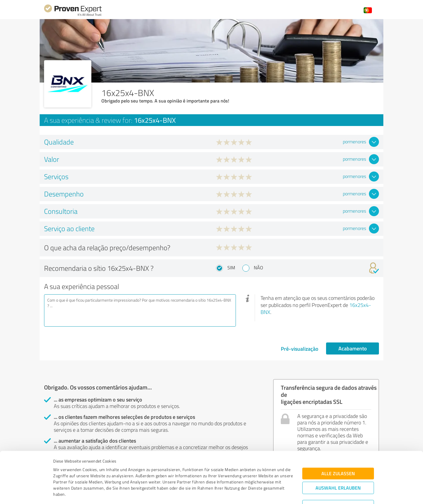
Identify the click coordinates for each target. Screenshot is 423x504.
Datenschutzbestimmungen (103, 477)
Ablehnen (338, 476)
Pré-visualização (300, 349)
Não (258, 268)
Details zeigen (253, 493)
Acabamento (353, 348)
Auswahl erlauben (338, 458)
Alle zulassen (338, 443)
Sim (231, 268)
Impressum (64, 477)
